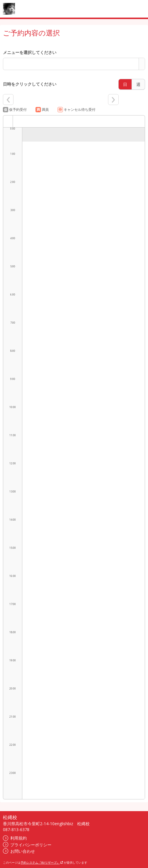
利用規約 (15, 838)
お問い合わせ (19, 851)
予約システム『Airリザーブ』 (42, 862)
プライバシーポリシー (27, 845)
